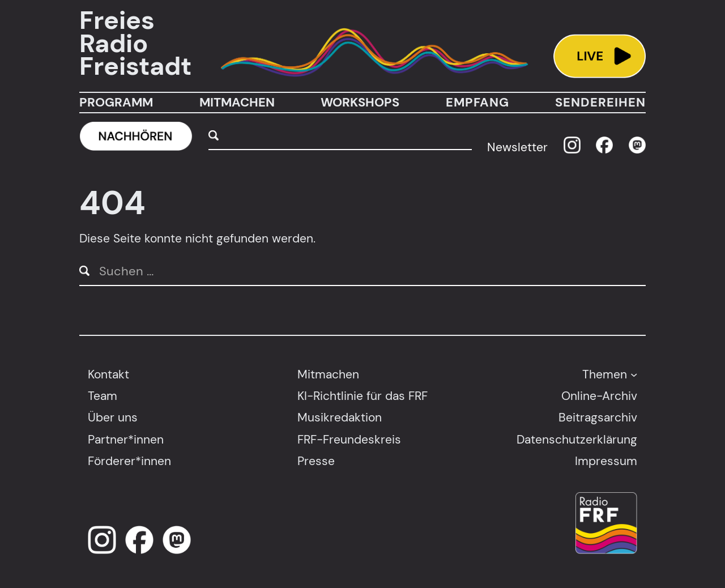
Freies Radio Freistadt (135, 44)
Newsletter (517, 147)
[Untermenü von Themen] (634, 374)
